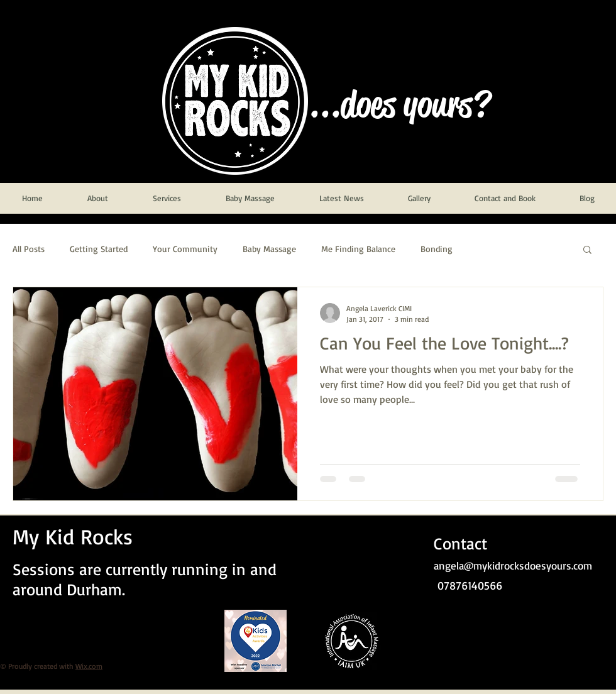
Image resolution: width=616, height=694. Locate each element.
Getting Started (99, 249)
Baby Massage (269, 249)
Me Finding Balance (358, 249)
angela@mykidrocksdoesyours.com (513, 565)
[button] (587, 251)
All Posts (29, 249)
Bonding (437, 249)
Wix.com (89, 666)
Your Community (185, 249)
